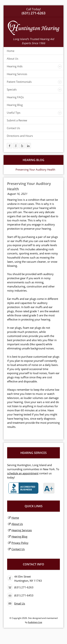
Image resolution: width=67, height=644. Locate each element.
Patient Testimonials (19, 82)
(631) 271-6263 (24, 587)
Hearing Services (17, 74)
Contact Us (13, 128)
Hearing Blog (15, 105)
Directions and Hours (20, 136)
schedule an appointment (23, 473)
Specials (12, 89)
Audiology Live (35, 622)
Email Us (20, 603)
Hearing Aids (15, 66)
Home (11, 51)
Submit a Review (17, 120)
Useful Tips (14, 113)
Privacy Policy (20, 543)
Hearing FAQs (15, 97)
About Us (13, 59)
